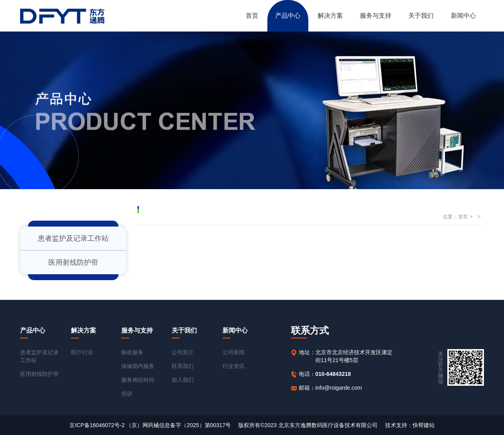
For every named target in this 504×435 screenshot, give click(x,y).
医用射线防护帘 (73, 262)
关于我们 (421, 16)
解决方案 (330, 16)
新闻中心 (463, 16)
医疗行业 (82, 352)
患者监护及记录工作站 (73, 238)
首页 (252, 16)
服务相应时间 (138, 380)
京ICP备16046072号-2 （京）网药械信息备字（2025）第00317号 (150, 425)
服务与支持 (376, 16)
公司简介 (183, 352)
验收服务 (132, 352)
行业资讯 (233, 366)
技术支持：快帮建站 (410, 425)
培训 (127, 394)
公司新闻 (233, 352)
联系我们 (183, 366)
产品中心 (288, 16)
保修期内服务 (138, 366)
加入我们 (183, 380)
